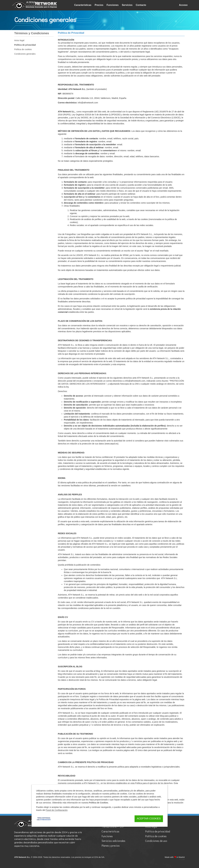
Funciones (113, 5)
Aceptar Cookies (149, 819)
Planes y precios (111, 846)
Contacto (141, 5)
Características (83, 5)
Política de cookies (23, 49)
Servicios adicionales (113, 841)
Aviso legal (19, 40)
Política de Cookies (99, 803)
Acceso (183, 5)
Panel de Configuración (57, 810)
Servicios (127, 5)
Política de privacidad (25, 45)
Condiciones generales (25, 54)
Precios (99, 5)
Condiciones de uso (156, 841)
